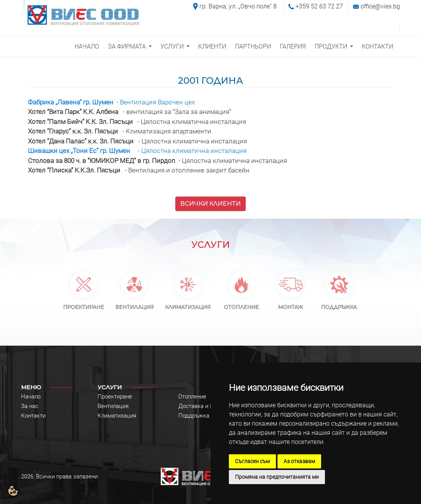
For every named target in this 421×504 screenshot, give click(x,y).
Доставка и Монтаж (205, 406)
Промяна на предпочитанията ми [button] (277, 477)
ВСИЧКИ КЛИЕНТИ (210, 204)
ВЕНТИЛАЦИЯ (134, 303)
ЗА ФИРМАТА (127, 46)
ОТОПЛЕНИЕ (241, 303)
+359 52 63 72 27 (319, 6)
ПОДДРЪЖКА (339, 303)
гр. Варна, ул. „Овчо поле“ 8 (238, 6)
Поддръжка (194, 416)
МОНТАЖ (290, 303)
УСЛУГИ (172, 46)
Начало (31, 397)
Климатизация (117, 416)
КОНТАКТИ (377, 46)
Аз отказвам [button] (299, 461)
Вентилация (113, 406)
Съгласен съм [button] (252, 461)
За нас (30, 406)
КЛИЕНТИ (212, 46)
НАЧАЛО (87, 46)
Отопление (192, 397)
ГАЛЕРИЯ (293, 46)
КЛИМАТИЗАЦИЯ (188, 303)
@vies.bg (388, 6)
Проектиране (115, 397)
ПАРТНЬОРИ (253, 46)
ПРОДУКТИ (331, 46)
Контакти (33, 416)
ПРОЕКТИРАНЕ (84, 303)
